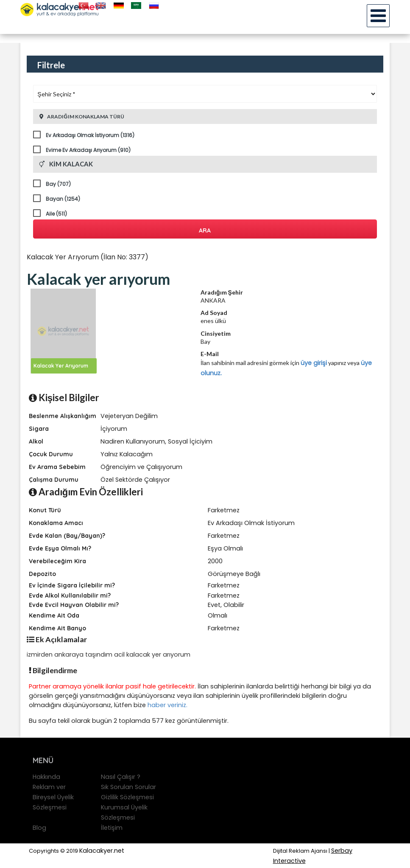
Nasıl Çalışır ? (121, 777)
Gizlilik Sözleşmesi (127, 797)
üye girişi (314, 363)
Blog (39, 828)
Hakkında (46, 777)
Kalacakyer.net (102, 851)
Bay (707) (58, 184)
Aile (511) (56, 214)
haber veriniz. (167, 705)
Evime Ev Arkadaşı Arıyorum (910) (88, 150)
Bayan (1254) (63, 199)
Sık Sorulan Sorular (128, 787)
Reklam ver (49, 787)
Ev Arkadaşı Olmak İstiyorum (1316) (90, 135)
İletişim (112, 828)
